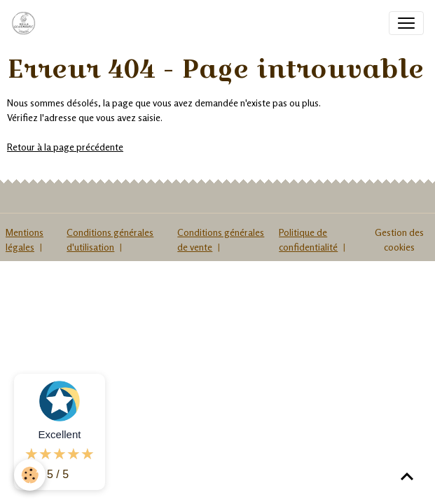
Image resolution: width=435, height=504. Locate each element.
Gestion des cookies (399, 239)
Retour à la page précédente (65, 147)
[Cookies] (30, 475)
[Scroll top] (407, 476)
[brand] (26, 23)
